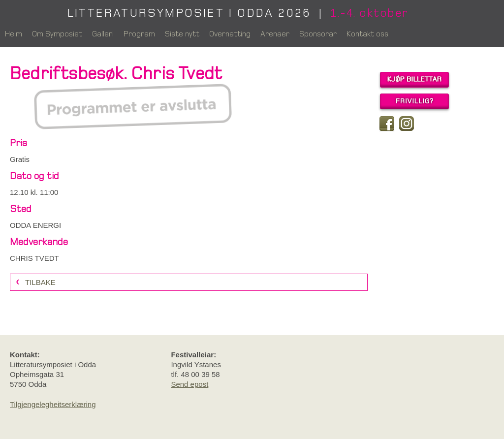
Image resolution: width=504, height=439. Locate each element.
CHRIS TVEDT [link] (34, 258)
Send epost (189, 384)
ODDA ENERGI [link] (35, 225)
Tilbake (40, 282)
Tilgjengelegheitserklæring (53, 404)
